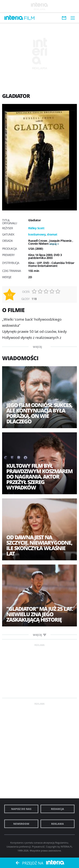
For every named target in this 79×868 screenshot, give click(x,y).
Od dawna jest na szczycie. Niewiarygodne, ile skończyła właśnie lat (39, 545)
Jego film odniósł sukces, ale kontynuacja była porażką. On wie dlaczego (39, 413)
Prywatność (38, 847)
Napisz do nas (21, 809)
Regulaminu (62, 843)
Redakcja (58, 809)
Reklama (58, 824)
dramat (52, 234)
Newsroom (21, 824)
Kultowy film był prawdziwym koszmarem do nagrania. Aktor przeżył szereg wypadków (39, 476)
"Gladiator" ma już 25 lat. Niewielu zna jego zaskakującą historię (39, 614)
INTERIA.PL (67, 847)
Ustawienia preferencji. (19, 847)
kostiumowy (37, 234)
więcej (53, 244)
